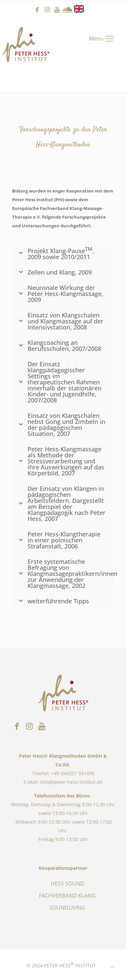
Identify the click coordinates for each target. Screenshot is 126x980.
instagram (47, 10)
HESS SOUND (68, 884)
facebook (37, 10)
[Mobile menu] (102, 38)
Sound (67, 10)
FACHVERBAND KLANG (67, 896)
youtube (57, 10)
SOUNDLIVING (67, 908)
